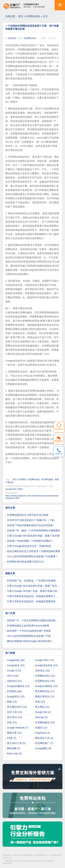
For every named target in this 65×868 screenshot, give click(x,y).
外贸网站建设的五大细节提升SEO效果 (28, 515)
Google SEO (44, 660)
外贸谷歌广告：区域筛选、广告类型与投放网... (32, 581)
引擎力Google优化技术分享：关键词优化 (29, 546)
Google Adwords (18, 728)
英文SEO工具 (16, 743)
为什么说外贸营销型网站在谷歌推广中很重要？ (32, 556)
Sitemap (41, 717)
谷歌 (12, 722)
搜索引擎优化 (45, 696)
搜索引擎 (14, 733)
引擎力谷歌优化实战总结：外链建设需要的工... (32, 596)
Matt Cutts (14, 754)
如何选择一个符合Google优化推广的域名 (29, 631)
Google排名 (16, 665)
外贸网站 (22, 479)
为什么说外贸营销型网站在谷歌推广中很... (30, 636)
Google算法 (16, 696)
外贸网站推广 (44, 743)
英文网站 (42, 707)
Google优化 (16, 660)
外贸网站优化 (33, 16)
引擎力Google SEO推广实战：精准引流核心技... (33, 591)
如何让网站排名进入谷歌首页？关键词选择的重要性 (35, 551)
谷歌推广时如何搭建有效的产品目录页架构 (30, 525)
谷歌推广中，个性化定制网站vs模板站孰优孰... (32, 620)
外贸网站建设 (47, 479)
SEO (15, 479)
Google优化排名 (46, 665)
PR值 (12, 738)
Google (14, 671)
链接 (12, 702)
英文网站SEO (17, 707)
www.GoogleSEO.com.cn (33, 861)
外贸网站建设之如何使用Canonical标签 (28, 626)
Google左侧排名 (18, 686)
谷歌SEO (14, 681)
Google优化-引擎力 (14, 489)
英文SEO (14, 717)
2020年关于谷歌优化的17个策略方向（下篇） (32, 520)
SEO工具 (14, 712)
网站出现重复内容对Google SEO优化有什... (31, 641)
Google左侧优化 (46, 686)
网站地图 (14, 748)
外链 (40, 702)
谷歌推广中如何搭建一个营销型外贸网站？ (30, 541)
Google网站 (43, 748)
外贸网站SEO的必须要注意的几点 (25, 562)
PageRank (42, 733)
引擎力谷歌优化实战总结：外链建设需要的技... (32, 601)
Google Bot (43, 712)
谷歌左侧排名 (28, 855)
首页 (21, 16)
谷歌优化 (12, 38)
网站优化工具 (44, 738)
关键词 (41, 728)
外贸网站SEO (45, 676)
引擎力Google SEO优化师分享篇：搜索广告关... (33, 586)
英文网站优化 (45, 691)
